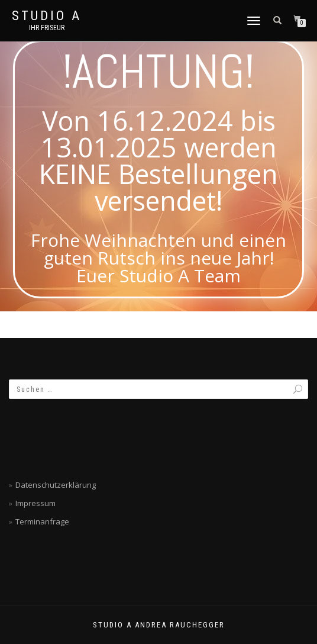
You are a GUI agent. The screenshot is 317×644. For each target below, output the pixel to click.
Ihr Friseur (47, 28)
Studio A (47, 16)
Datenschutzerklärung (56, 485)
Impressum (35, 503)
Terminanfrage (42, 521)
